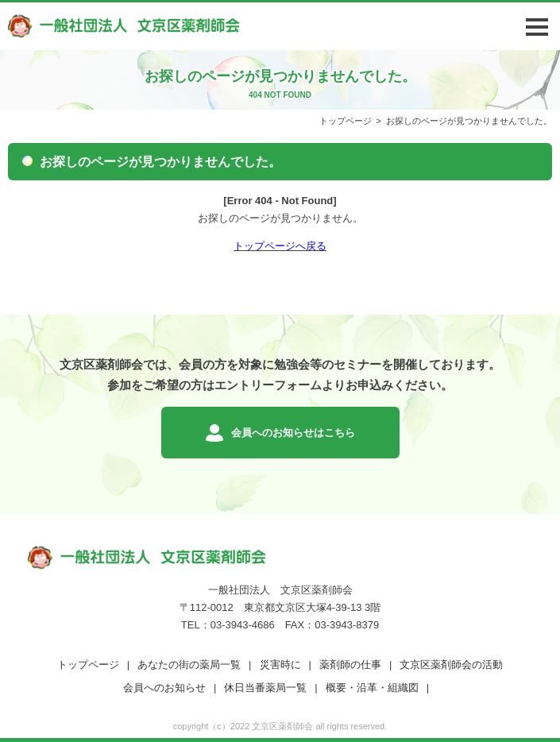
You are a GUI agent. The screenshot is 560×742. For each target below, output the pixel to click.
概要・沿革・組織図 (372, 688)
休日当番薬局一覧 (265, 688)
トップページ (346, 121)
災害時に (280, 665)
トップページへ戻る (280, 246)
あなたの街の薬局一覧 (189, 665)
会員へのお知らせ (164, 688)
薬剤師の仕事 (350, 665)
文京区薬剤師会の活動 (451, 665)
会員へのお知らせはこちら (293, 433)
